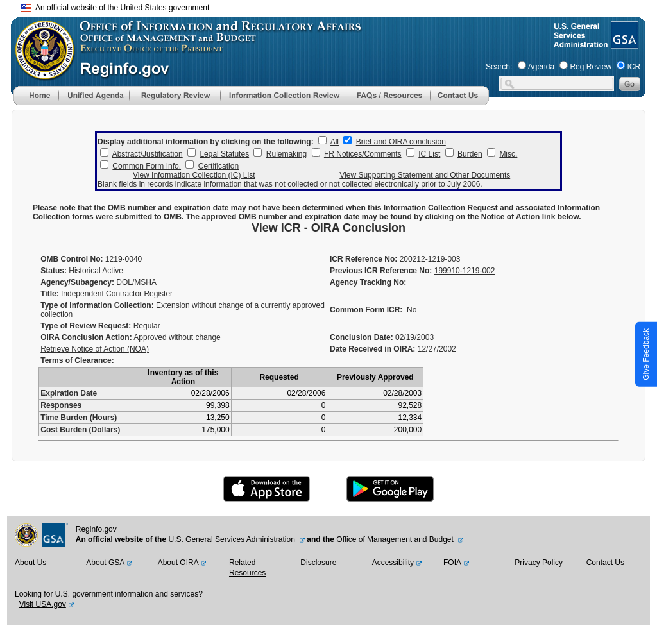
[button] (94, 96)
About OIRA (178, 563)
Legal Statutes (224, 154)
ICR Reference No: (363, 259)
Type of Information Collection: (97, 305)
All (335, 142)
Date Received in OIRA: (374, 349)
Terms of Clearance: (77, 360)
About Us (30, 563)
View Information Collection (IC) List (194, 175)
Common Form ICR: (366, 310)
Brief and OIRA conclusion (401, 142)
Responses (61, 405)
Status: (54, 271)
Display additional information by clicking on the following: (206, 142)
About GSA (105, 563)
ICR (634, 67)
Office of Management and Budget (396, 539)
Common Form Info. (147, 166)
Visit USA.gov (43, 604)
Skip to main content (336, 6)
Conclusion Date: (362, 337)
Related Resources (247, 568)
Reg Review (591, 67)
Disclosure (318, 563)
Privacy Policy (539, 563)
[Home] (36, 103)
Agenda (541, 67)
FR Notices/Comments (363, 154)
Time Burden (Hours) (79, 418)
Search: (499, 67)
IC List (429, 154)
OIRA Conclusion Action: (86, 337)
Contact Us (605, 563)
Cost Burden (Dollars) (80, 430)
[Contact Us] (459, 103)
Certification (218, 166)
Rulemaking (286, 154)
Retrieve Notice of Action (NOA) (95, 349)
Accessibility (393, 563)
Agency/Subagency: (77, 282)
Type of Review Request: (86, 326)
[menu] (94, 96)
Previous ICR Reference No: (381, 271)
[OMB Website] (40, 74)
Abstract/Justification (148, 154)
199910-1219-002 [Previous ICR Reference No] (465, 271)
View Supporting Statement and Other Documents (425, 175)
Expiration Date (69, 393)
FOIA (452, 563)
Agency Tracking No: (368, 282)
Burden (470, 154)
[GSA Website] (623, 44)
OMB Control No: (72, 259)
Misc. (508, 154)
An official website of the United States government (115, 8)
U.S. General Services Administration (233, 539)
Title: (49, 294)
